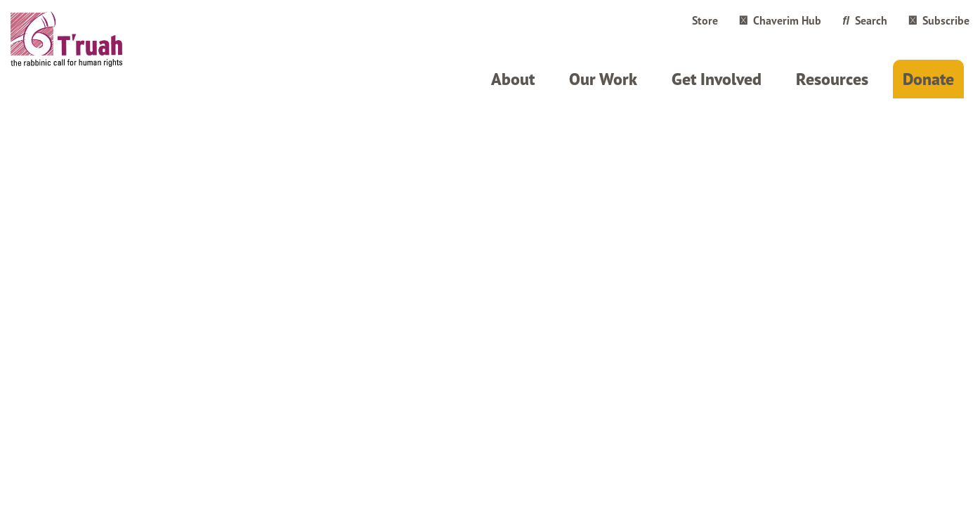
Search (865, 20)
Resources (832, 79)
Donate (928, 79)
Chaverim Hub (780, 20)
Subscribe (939, 20)
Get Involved (717, 79)
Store (705, 20)
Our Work (603, 79)
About (513, 79)
